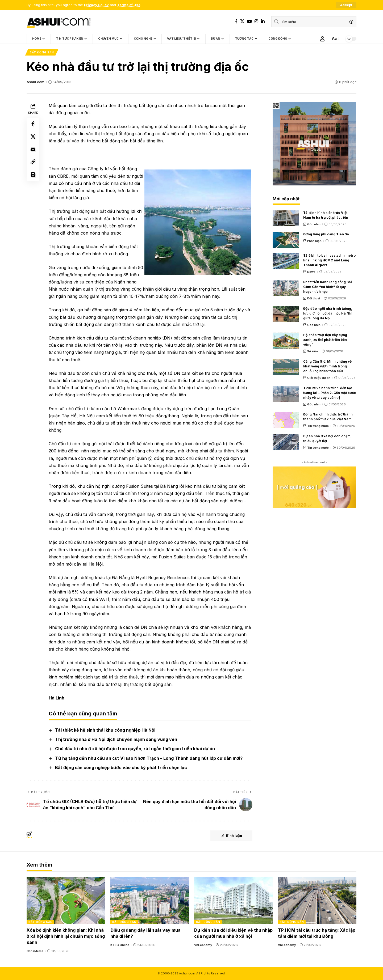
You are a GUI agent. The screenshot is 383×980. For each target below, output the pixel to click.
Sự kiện (313, 351)
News (311, 272)
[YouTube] (249, 21)
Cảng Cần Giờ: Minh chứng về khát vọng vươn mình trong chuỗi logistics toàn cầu (327, 366)
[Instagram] (256, 21)
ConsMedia (35, 951)
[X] (242, 21)
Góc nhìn (314, 224)
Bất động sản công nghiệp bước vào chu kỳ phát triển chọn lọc (121, 767)
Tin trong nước (318, 426)
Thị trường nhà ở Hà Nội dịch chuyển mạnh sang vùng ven (116, 740)
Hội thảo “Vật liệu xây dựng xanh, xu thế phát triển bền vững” (325, 340)
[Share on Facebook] (33, 124)
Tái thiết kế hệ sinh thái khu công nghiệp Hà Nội (105, 730)
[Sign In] (322, 39)
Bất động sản (42, 52)
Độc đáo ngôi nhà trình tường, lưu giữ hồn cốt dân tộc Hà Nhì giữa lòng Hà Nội (328, 313)
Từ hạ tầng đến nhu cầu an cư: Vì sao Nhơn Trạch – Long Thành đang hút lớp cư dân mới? (149, 758)
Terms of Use (129, 5)
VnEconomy (203, 945)
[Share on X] (33, 137)
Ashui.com (35, 82)
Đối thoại (314, 298)
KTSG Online (120, 945)
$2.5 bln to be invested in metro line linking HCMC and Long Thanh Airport (329, 260)
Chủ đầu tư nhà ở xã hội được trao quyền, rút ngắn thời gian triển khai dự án (135, 749)
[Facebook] (236, 21)
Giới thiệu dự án (319, 378)
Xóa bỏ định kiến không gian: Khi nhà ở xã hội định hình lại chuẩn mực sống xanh (66, 936)
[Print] (33, 175)
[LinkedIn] (263, 21)
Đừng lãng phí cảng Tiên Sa (326, 234)
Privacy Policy (96, 5)
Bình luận (231, 836)
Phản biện (314, 241)
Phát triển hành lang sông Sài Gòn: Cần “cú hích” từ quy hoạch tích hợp (328, 287)
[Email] (33, 150)
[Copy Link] (33, 163)
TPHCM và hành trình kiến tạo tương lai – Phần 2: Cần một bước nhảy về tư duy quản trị (330, 393)
